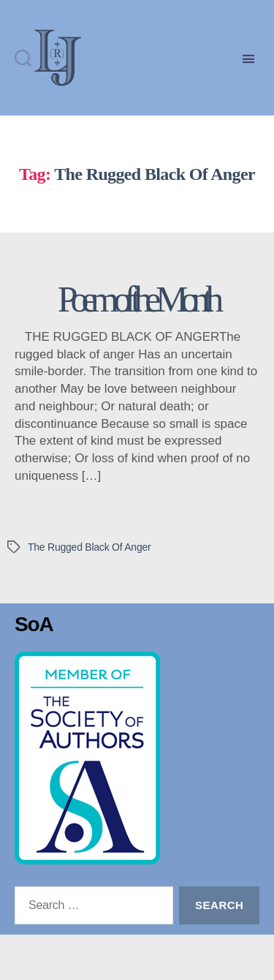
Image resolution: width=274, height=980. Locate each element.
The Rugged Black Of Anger (89, 592)
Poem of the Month (137, 344)
